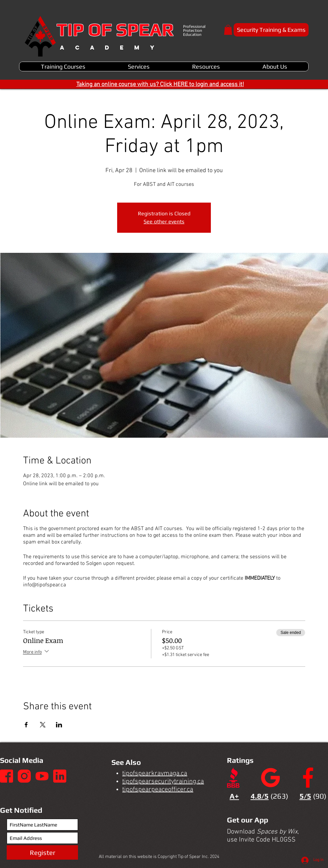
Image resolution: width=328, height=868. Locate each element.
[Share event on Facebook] (26, 725)
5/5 (305, 796)
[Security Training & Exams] (271, 30)
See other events (164, 222)
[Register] (42, 852)
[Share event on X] (43, 725)
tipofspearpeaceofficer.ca (158, 790)
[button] (228, 30)
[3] (42, 776)
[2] (24, 776)
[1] (7, 776)
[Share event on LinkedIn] (59, 725)
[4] (60, 776)
